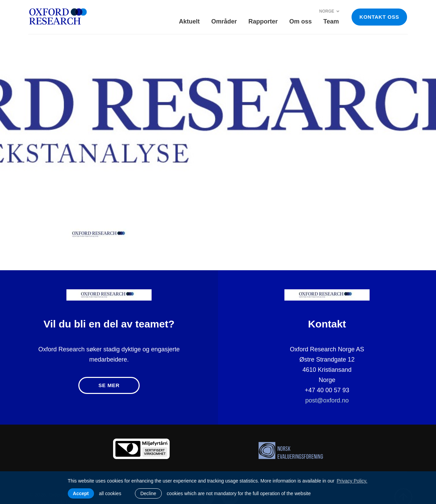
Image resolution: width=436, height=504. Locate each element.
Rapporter (263, 21)
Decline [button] (148, 493)
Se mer (109, 385)
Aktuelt (189, 21)
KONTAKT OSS (379, 17)
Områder (224, 21)
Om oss (300, 21)
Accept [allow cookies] (81, 493)
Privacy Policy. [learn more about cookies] (352, 481)
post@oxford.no (327, 400)
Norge (329, 11)
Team (331, 21)
